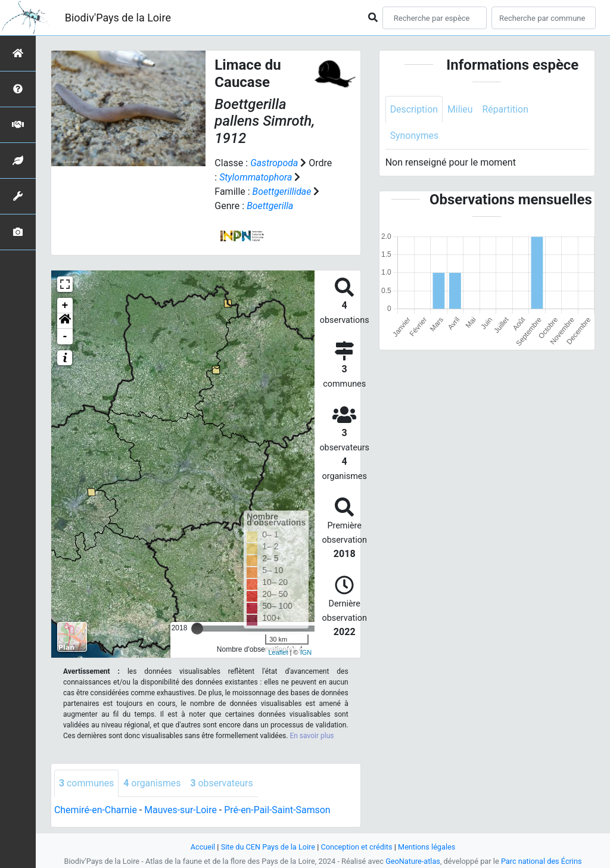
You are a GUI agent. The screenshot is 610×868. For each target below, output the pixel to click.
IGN (306, 652)
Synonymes (415, 136)
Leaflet (278, 652)
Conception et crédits (357, 847)
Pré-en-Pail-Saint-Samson (279, 810)
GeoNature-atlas (413, 861)
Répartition (506, 109)
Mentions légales (427, 847)
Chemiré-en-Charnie (96, 810)
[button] (65, 321)
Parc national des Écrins (542, 861)
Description (414, 109)
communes (87, 783)
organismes (153, 783)
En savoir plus (312, 736)
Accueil (202, 847)
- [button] (65, 337)
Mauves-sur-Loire (181, 810)
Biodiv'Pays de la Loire (118, 18)
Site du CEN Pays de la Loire (267, 847)
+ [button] (65, 306)
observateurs (223, 783)
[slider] (197, 629)
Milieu (461, 109)
